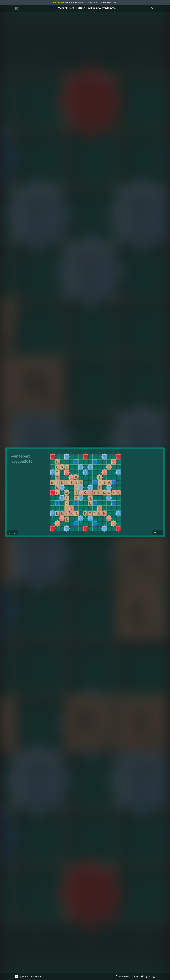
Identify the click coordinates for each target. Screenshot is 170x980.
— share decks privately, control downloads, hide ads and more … (85, 2)
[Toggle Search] (152, 8)
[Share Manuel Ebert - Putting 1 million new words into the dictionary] (142, 977)
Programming (123, 976)
